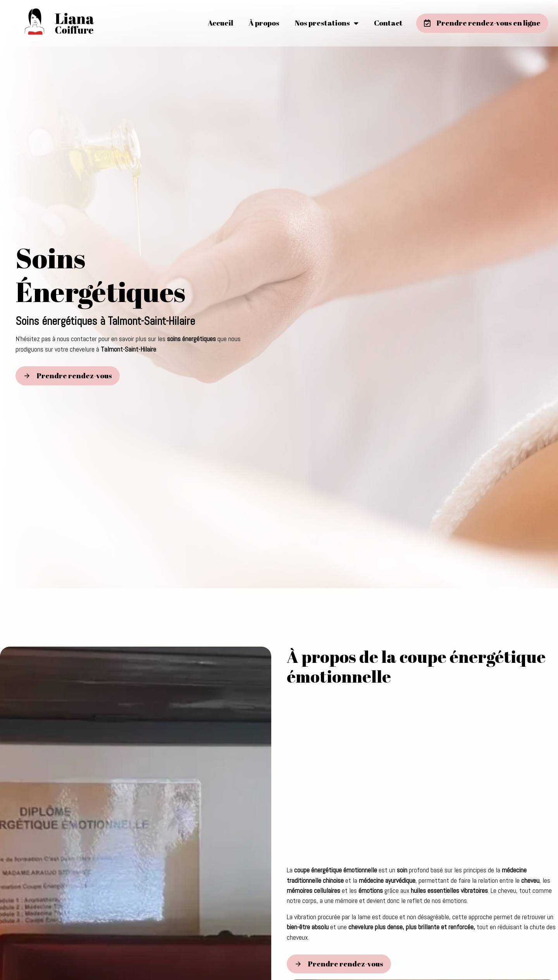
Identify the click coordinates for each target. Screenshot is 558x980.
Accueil (220, 23)
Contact (388, 23)
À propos (264, 23)
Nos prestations (327, 23)
